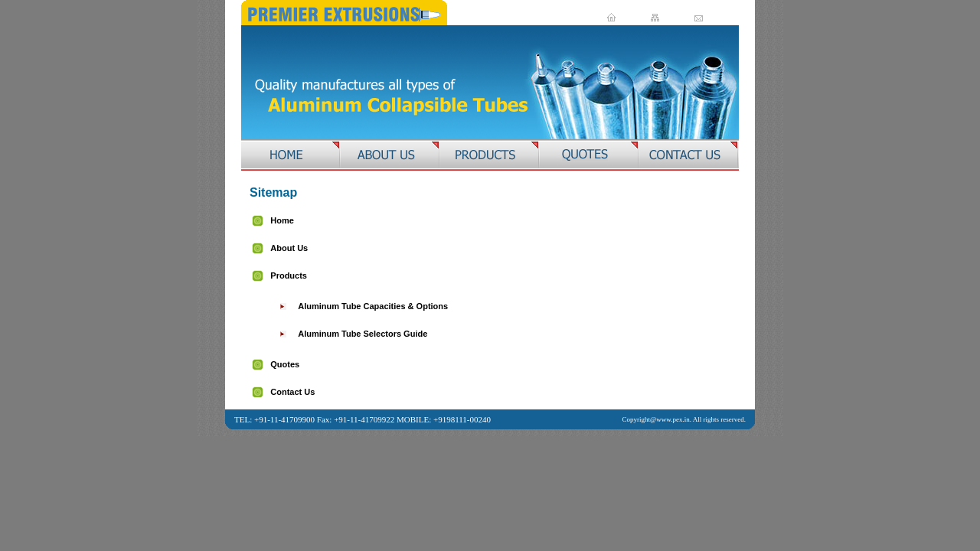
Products (289, 275)
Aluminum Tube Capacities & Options (373, 306)
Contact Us (292, 392)
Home (282, 220)
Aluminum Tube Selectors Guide (363, 334)
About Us (289, 248)
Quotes (285, 364)
